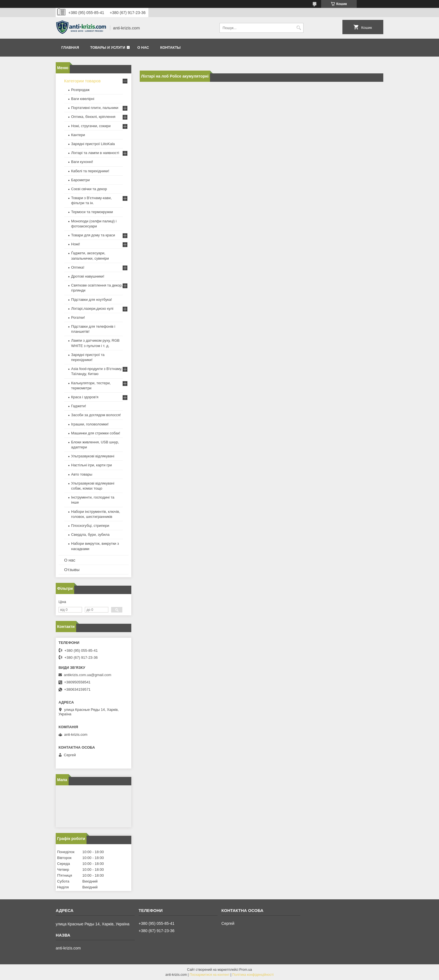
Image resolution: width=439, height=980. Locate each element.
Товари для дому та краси (93, 235)
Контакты (170, 47)
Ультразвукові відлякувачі (93, 456)
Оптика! (78, 267)
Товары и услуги (108, 47)
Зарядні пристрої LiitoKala (93, 144)
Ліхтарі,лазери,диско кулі (92, 309)
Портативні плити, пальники (95, 108)
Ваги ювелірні (83, 99)
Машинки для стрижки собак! (96, 433)
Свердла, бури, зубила (90, 535)
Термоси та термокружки (92, 212)
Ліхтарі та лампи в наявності (95, 153)
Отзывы (72, 570)
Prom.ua (246, 970)
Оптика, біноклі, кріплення (93, 117)
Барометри (80, 180)
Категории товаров (82, 81)
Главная (70, 47)
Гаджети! (79, 406)
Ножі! (76, 244)
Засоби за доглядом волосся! (96, 415)
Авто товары (82, 474)
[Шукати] (299, 28)
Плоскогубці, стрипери (90, 526)
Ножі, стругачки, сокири (91, 126)
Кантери (78, 135)
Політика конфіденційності (253, 975)
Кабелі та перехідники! (90, 171)
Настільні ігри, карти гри (92, 465)
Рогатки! (78, 317)
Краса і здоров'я (85, 397)
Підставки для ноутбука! (92, 300)
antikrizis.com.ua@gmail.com (87, 675)
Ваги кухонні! (82, 162)
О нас (143, 47)
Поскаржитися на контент (209, 975)
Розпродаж (80, 90)
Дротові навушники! (88, 276)
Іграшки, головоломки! (90, 424)
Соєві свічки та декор (89, 189)
